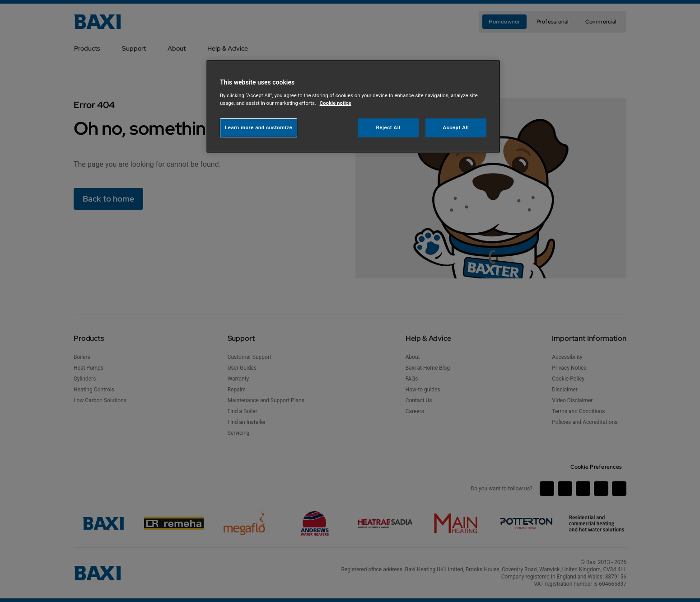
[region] (353, 106)
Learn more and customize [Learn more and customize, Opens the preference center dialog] (259, 127)
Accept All (456, 127)
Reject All (388, 127)
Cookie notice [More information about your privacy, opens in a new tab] (336, 103)
